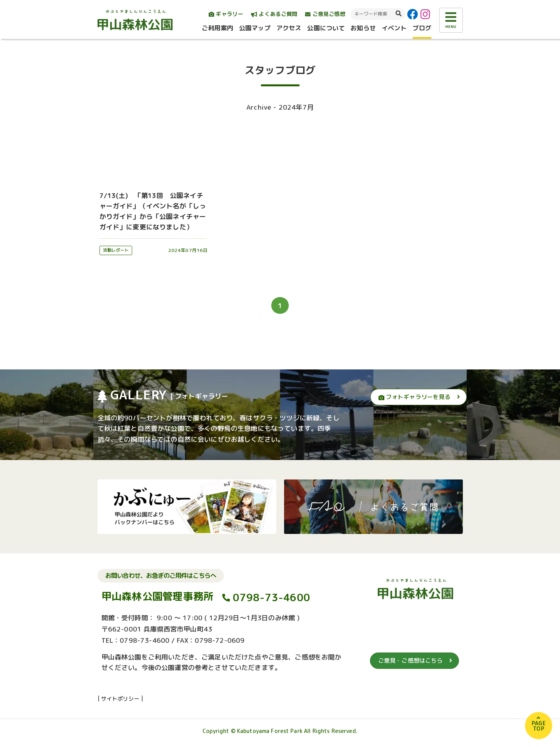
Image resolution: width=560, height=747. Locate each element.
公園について (326, 28)
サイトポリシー (120, 699)
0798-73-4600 (271, 598)
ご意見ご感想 (325, 14)
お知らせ (363, 28)
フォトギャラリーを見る (415, 397)
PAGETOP (539, 726)
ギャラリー (226, 14)
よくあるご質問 (274, 14)
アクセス (289, 28)
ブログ (422, 28)
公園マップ (255, 28)
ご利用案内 (217, 28)
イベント (394, 28)
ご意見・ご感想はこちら (411, 660)
